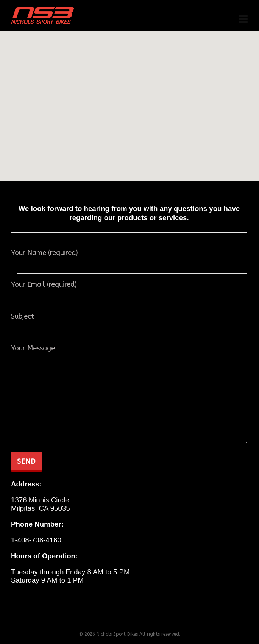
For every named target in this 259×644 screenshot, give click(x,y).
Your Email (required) (129, 291)
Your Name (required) (129, 259)
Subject (129, 323)
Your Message (129, 352)
